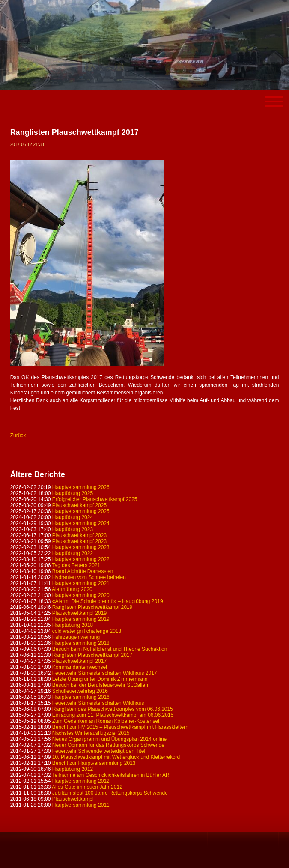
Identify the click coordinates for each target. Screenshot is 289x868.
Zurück (18, 435)
